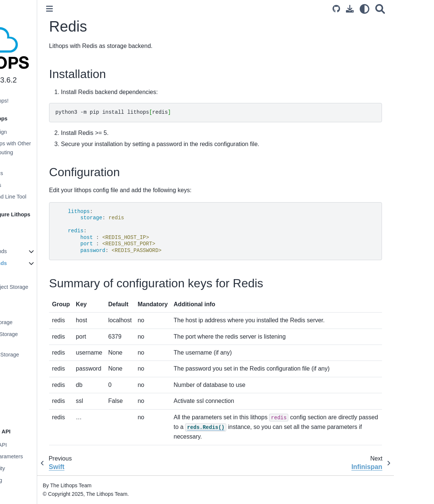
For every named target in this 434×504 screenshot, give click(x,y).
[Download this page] (390, 9)
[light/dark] (405, 9)
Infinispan (27, 414)
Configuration (26, 240)
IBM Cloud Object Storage (47, 287)
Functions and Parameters (41, 456)
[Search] (420, 9)
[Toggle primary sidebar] (99, 9)
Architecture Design (33, 132)
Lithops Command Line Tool (43, 197)
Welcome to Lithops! (34, 101)
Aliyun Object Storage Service (41, 339)
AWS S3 (26, 298)
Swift (21, 390)
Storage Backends (33, 263)
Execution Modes (30, 185)
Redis (23, 402)
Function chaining (31, 480)
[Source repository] (376, 9)
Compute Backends (33, 251)
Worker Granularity (32, 468)
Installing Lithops (30, 228)
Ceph (22, 366)
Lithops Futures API (33, 445)
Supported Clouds (31, 173)
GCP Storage (31, 310)
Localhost (27, 275)
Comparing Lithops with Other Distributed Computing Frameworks (45, 152)
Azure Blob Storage (39, 322)
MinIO (23, 378)
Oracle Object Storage (42, 355)
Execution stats (28, 492)
